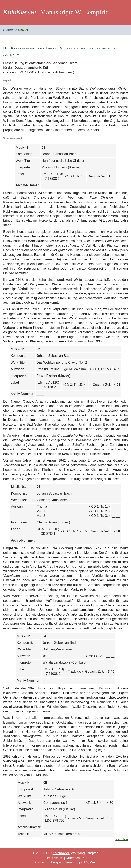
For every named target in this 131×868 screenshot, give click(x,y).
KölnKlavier (61, 853)
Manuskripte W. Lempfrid (75, 12)
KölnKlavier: (21, 12)
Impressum (55, 858)
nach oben (122, 839)
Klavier (23, 30)
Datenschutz (75, 858)
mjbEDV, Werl (86, 862)
